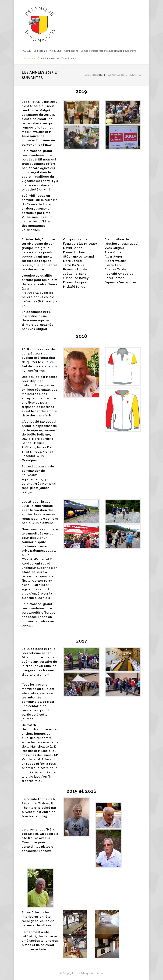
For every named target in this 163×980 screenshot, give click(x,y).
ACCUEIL (26, 51)
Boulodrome (40, 51)
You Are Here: (92, 75)
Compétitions (71, 51)
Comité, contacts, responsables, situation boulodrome (108, 51)
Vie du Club (55, 51)
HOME (102, 75)
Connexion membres (48, 58)
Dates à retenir (69, 58)
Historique (30, 58)
